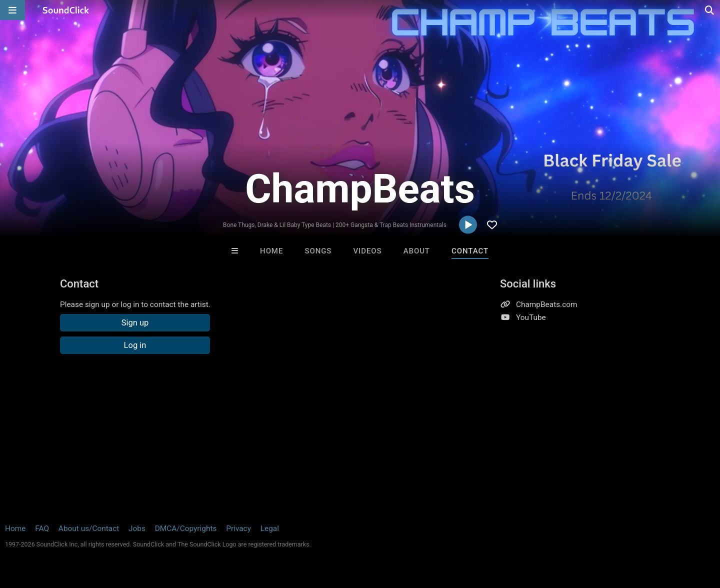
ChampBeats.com (547, 304)
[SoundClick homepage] (66, 10)
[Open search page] (710, 10)
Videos (368, 251)
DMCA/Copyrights (186, 528)
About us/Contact (89, 528)
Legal (270, 528)
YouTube (531, 317)
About (417, 251)
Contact (470, 251)
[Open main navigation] (12, 10)
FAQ (42, 528)
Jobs (137, 528)
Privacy (238, 528)
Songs (318, 251)
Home (271, 251)
